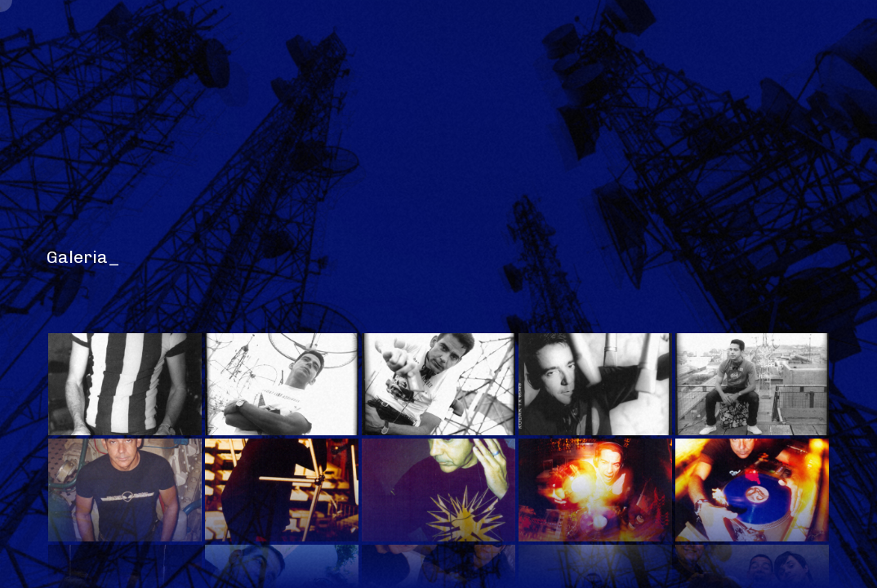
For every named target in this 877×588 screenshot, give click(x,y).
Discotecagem (367, 50)
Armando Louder (774, 531)
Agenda (592, 50)
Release (190, 50)
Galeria (270, 50)
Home (120, 50)
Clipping (672, 50)
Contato (755, 50)
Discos (460, 50)
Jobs (526, 50)
